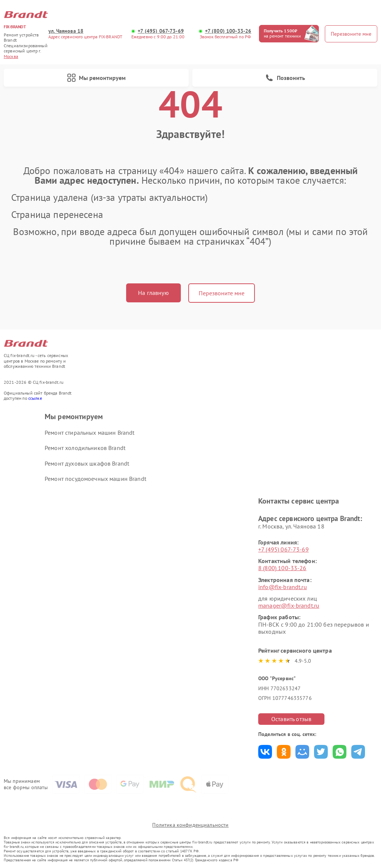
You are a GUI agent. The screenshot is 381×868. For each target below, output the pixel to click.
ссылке (35, 398)
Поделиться (265, 752)
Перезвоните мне (222, 293)
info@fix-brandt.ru (283, 587)
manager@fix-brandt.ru (289, 605)
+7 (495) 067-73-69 (161, 31)
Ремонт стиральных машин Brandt (90, 433)
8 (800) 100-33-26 (282, 568)
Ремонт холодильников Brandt (85, 448)
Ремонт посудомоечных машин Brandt (95, 479)
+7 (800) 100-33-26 (228, 31)
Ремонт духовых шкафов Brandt (87, 463)
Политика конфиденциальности (190, 825)
